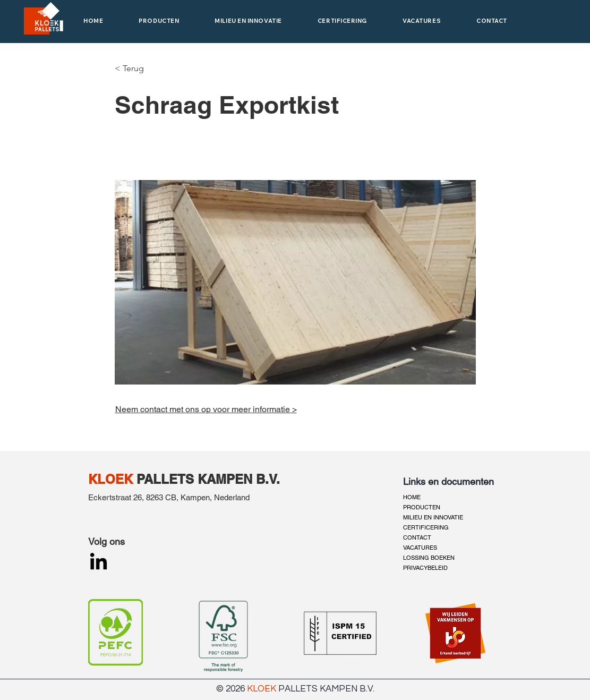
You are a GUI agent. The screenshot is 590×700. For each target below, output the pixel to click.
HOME (412, 497)
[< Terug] (132, 69)
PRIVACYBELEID (425, 568)
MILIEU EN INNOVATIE (433, 517)
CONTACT (417, 537)
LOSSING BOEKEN (429, 558)
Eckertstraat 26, (117, 497)
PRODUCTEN (422, 507)
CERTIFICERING (426, 527)
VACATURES (420, 548)
